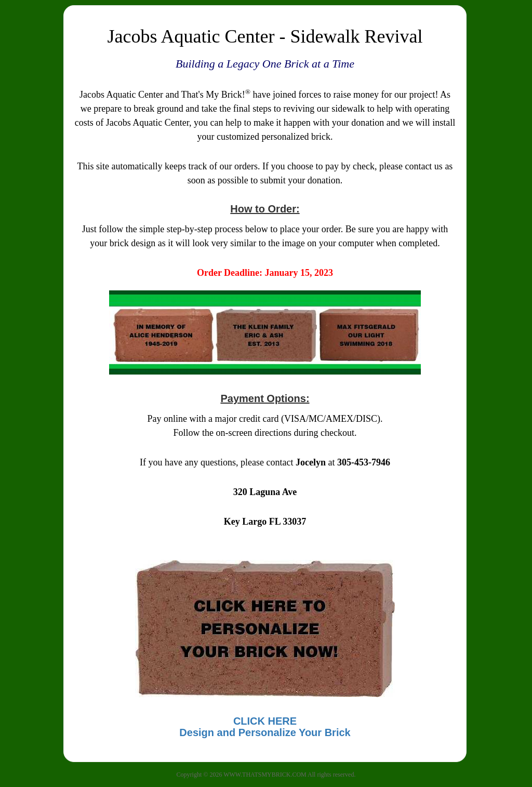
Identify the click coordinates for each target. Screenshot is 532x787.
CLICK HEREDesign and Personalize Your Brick (265, 727)
